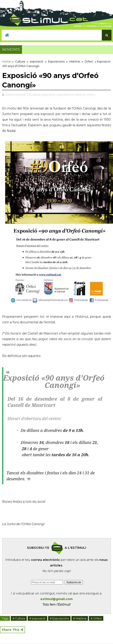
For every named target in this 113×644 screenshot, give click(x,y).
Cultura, (36, 95)
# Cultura (19, 618)
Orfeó (89, 61)
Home (7, 61)
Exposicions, (65, 95)
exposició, (49, 95)
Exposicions (56, 61)
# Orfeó (96, 618)
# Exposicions (59, 618)
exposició (37, 61)
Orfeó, (91, 95)
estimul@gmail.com (56, 599)
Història (75, 61)
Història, (80, 95)
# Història (80, 618)
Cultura (20, 61)
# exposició (37, 618)
